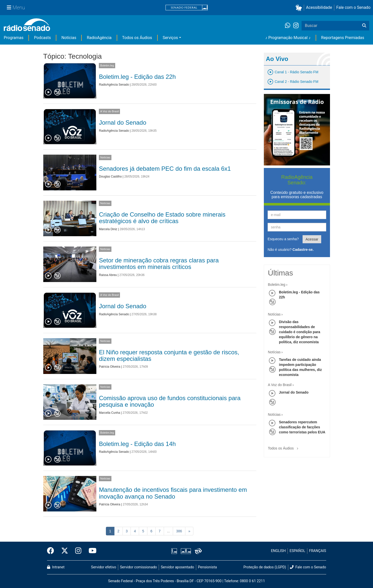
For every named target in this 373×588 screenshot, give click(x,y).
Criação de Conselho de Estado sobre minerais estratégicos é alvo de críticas (162, 218)
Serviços (170, 38)
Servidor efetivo (104, 567)
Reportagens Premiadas (343, 38)
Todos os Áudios (137, 38)
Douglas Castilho (110, 177)
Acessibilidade (319, 7)
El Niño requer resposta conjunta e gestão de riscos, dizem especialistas (169, 355)
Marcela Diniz (108, 229)
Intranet (56, 567)
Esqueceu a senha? (283, 239)
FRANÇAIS (318, 551)
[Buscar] (364, 26)
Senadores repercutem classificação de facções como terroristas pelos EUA (302, 427)
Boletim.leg (107, 65)
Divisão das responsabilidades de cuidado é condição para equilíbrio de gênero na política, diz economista (300, 332)
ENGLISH (278, 551)
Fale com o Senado (353, 7)
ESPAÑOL (297, 551)
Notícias (69, 38)
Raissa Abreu (108, 275)
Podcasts (42, 38)
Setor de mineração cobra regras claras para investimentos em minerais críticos (159, 264)
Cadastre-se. (303, 250)
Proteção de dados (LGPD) (265, 567)
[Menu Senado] (16, 8)
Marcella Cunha (109, 413)
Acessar (312, 239)
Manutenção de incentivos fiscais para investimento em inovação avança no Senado (173, 493)
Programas (14, 38)
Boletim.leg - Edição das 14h (137, 444)
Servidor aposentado (177, 567)
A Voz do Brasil (109, 111)
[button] (300, 8)
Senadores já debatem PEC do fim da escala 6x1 (165, 169)
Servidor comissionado (138, 567)
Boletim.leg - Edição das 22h (137, 77)
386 (179, 531)
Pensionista (207, 567)
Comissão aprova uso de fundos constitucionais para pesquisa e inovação (170, 401)
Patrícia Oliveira (110, 367)
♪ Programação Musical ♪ (288, 38)
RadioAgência (99, 38)
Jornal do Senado (122, 123)
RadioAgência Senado (114, 85)
